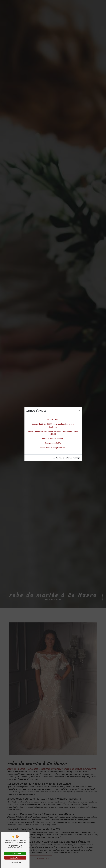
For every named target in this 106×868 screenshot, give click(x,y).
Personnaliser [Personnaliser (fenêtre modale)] (15, 862)
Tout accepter (15, 853)
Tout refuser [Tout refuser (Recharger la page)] (15, 858)
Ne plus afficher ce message (68, 458)
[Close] (79, 410)
